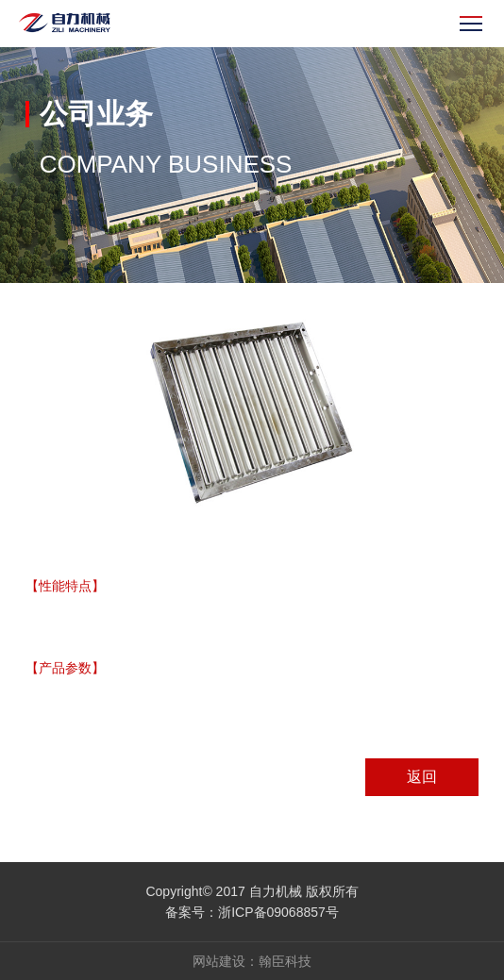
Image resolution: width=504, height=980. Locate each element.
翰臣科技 (285, 961)
